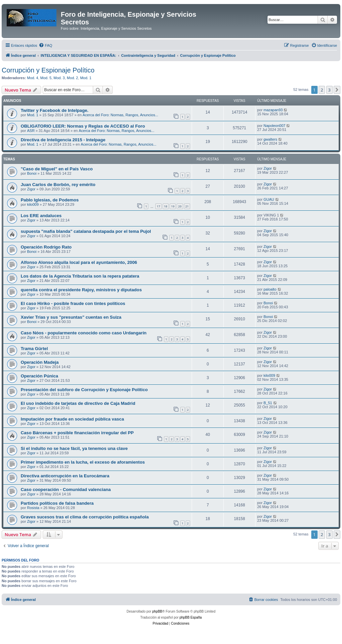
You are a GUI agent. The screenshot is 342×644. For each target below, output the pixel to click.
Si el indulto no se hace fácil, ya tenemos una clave (74, 448)
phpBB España (191, 617)
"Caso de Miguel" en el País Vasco (57, 169)
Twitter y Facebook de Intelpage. (55, 110)
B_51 (268, 403)
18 (166, 206)
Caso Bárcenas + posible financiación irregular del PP (77, 433)
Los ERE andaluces (41, 216)
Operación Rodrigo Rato (46, 247)
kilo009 (33, 204)
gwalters (270, 139)
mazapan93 (273, 110)
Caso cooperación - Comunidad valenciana (66, 490)
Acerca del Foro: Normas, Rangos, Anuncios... (120, 115)
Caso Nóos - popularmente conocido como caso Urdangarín (84, 333)
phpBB (157, 611)
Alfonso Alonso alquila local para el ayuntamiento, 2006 (79, 262)
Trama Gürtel (34, 349)
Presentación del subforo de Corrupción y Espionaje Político (84, 390)
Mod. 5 (46, 78)
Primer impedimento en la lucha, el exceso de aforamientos (83, 462)
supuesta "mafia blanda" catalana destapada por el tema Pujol (86, 231)
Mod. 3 (59, 78)
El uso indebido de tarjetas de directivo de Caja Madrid (78, 403)
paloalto (270, 289)
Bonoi (32, 173)
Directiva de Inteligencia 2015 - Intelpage (63, 140)
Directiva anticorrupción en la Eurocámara (65, 476)
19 (173, 206)
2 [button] (322, 90)
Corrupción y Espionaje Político (48, 70)
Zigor (268, 168)
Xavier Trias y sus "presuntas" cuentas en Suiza (71, 317)
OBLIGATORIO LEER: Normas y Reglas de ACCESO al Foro (83, 126)
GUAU (269, 199)
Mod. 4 (33, 78)
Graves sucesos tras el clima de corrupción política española (85, 517)
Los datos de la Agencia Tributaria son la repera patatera (80, 276)
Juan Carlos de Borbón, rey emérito (58, 185)
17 (158, 206)
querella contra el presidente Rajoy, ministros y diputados (81, 290)
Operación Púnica (39, 376)
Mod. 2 (72, 78)
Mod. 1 (86, 78)
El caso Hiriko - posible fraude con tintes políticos (73, 303)
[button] (337, 90)
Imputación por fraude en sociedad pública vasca (72, 419)
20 (180, 206)
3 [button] (329, 90)
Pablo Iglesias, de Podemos (50, 200)
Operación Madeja (40, 362)
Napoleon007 (274, 126)
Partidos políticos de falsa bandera (57, 503)
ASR (31, 131)
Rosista (33, 508)
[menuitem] (45, 45)
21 (187, 206)
